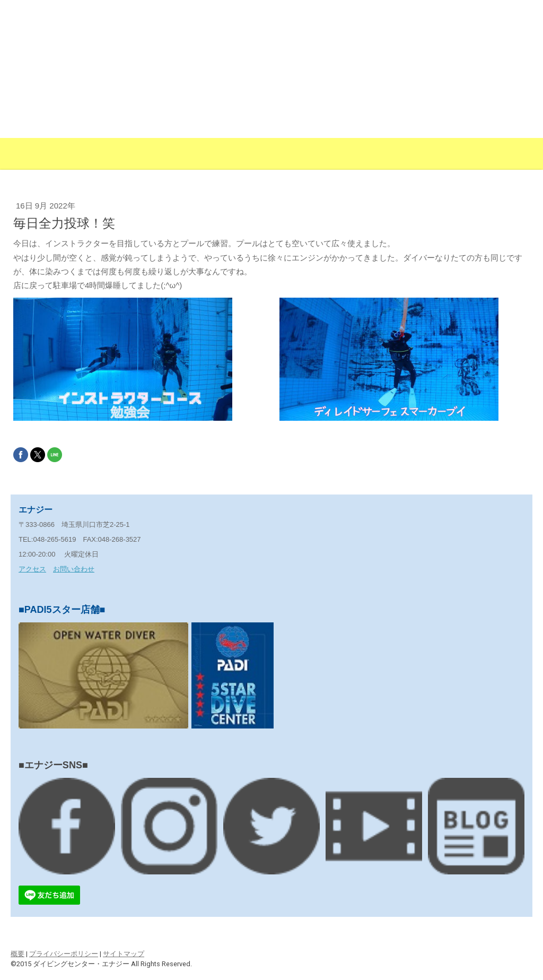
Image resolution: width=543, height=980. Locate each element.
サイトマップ (124, 954)
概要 (17, 954)
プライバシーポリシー (64, 954)
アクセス (32, 569)
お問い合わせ (74, 569)
